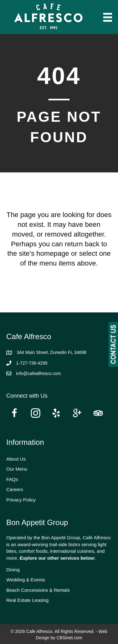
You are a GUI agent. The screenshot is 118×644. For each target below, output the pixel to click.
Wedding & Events (26, 580)
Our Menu (17, 469)
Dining (13, 570)
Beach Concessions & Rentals (38, 590)
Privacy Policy (21, 500)
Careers (15, 489)
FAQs (12, 479)
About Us (16, 459)
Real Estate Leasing (27, 600)
